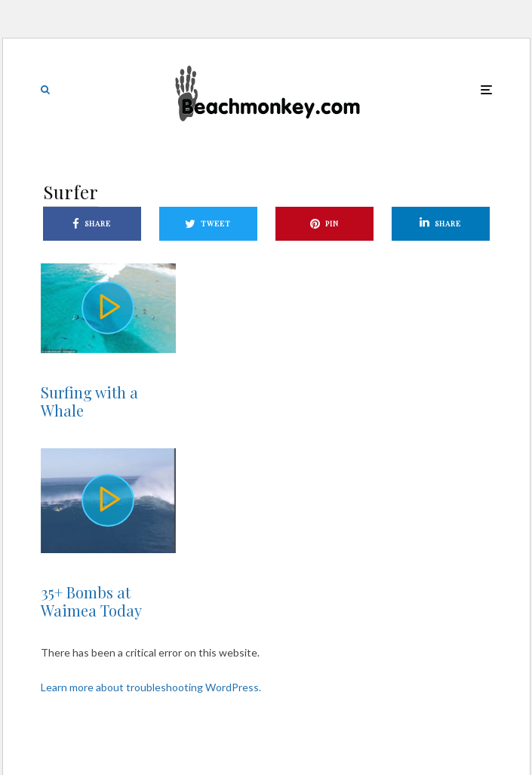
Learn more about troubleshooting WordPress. (151, 687)
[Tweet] (208, 224)
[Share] (92, 224)
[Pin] (324, 224)
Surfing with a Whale (89, 401)
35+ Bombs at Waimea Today (91, 601)
